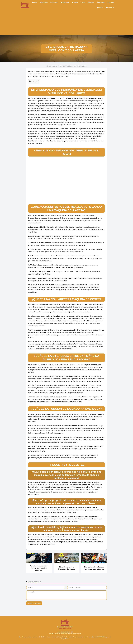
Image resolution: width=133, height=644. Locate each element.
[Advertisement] (66, 23)
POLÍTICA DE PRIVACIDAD (60, 634)
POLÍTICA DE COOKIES (71, 634)
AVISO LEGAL (52, 634)
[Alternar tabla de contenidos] (36, 82)
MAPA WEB (79, 634)
